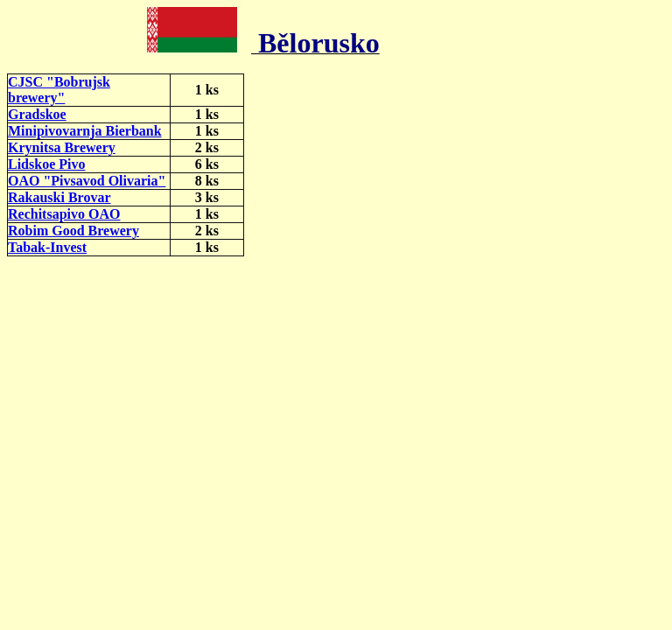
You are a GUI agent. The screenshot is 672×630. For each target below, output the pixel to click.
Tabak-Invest (47, 247)
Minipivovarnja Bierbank (85, 131)
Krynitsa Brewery (62, 147)
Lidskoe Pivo (46, 164)
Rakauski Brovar (59, 197)
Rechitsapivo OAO (64, 214)
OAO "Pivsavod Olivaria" (87, 181)
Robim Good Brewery (73, 231)
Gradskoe (37, 114)
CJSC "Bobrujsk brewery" (59, 90)
